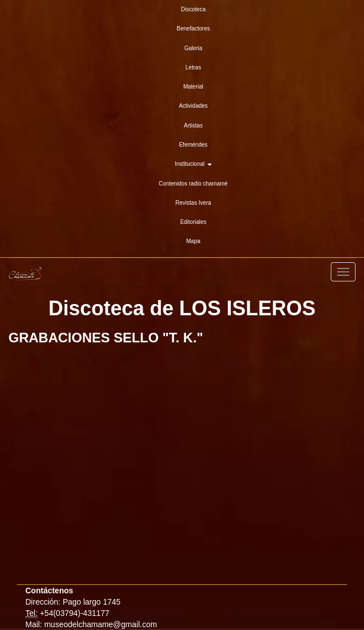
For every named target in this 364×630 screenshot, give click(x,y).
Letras (193, 67)
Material (193, 87)
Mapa (193, 241)
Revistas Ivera (193, 203)
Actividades (193, 106)
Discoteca (193, 9)
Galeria (193, 48)
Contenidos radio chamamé (193, 184)
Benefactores (194, 28)
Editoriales (194, 222)
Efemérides (194, 145)
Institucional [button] (193, 164)
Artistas (193, 125)
